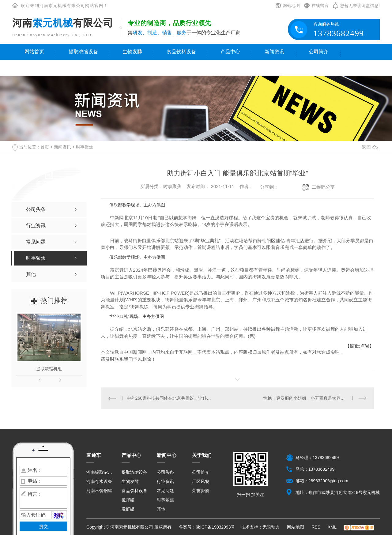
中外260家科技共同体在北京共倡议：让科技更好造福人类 (169, 398)
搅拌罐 (128, 500)
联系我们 (34, 68)
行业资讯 (165, 481)
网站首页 (34, 52)
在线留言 (320, 6)
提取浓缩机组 (49, 369)
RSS (317, 527)
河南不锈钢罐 (99, 491)
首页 (45, 147)
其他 (161, 509)
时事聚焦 (85, 147)
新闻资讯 (274, 52)
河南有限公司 (63, 23)
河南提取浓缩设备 (100, 472)
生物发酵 (132, 52)
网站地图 (291, 6)
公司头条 (165, 472)
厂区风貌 (201, 481)
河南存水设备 (99, 481)
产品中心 (230, 52)
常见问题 (165, 491)
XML (333, 527)
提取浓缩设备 (83, 52)
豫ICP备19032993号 (216, 527)
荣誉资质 (201, 491)
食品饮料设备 (181, 52)
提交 (43, 526)
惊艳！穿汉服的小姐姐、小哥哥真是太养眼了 (306, 398)
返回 (370, 147)
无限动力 (271, 527)
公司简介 (318, 52)
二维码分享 (323, 187)
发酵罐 (128, 509)
